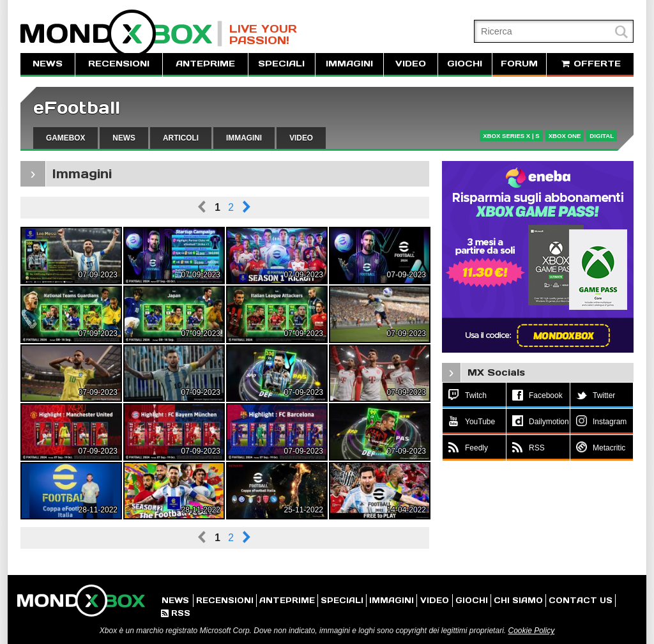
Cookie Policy (531, 631)
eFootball (77, 108)
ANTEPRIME (205, 64)
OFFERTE (590, 64)
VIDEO (411, 64)
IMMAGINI (349, 64)
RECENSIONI (119, 64)
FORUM (519, 64)
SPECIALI (281, 64)
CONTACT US (581, 600)
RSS (176, 613)
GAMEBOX (65, 138)
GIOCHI (465, 64)
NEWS (48, 64)
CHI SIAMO (518, 600)
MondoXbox (121, 34)
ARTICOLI (181, 138)
